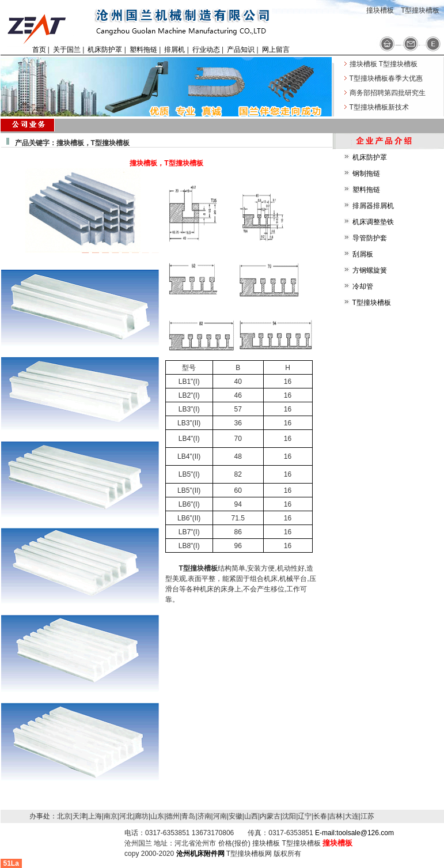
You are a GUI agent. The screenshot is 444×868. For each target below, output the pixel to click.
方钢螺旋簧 (370, 270)
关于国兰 (67, 50)
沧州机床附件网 (200, 854)
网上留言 (276, 50)
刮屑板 (363, 254)
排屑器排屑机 (373, 206)
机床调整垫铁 (373, 222)
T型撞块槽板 (372, 303)
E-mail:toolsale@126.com (354, 833)
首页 (39, 50)
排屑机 (174, 50)
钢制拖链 (366, 173)
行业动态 (206, 50)
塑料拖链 (143, 50)
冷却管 (363, 286)
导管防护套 (370, 238)
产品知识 (241, 50)
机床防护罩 (105, 50)
